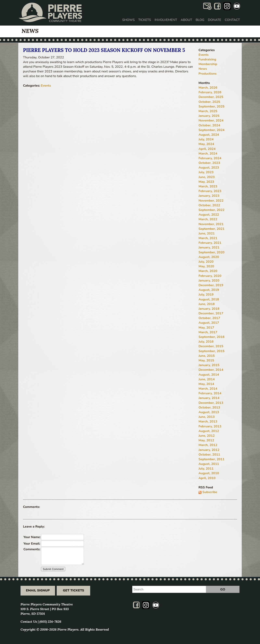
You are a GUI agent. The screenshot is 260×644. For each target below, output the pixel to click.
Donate (215, 20)
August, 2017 (209, 323)
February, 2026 (210, 92)
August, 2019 (209, 290)
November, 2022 (211, 201)
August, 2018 (209, 299)
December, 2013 (211, 403)
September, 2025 (211, 106)
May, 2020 (206, 266)
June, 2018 (207, 304)
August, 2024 (209, 135)
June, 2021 (207, 233)
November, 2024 (211, 120)
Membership (208, 64)
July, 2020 (206, 262)
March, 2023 (208, 186)
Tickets (145, 20)
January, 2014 (209, 398)
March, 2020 (208, 271)
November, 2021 (211, 224)
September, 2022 (211, 210)
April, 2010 (207, 478)
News (203, 69)
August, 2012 (209, 431)
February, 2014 (210, 393)
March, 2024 (208, 154)
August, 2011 (209, 464)
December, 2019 (211, 285)
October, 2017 (209, 318)
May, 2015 (206, 360)
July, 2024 (206, 139)
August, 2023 (209, 168)
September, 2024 (211, 130)
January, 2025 (209, 116)
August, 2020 (209, 257)
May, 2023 (206, 182)
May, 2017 (206, 328)
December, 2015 (211, 346)
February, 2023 (210, 191)
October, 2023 (209, 163)
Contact (232, 20)
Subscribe (210, 492)
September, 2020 (211, 252)
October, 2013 (209, 407)
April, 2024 (207, 149)
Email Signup (38, 590)
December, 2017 (211, 313)
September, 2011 (211, 459)
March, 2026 (208, 88)
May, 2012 (206, 440)
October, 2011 (209, 455)
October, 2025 (209, 102)
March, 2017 (208, 332)
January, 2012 (209, 450)
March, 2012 (208, 445)
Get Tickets (74, 590)
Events (46, 86)
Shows (128, 20)
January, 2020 (209, 281)
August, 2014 (209, 375)
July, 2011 (206, 469)
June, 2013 (207, 417)
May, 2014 (206, 384)
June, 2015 (207, 356)
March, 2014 (208, 389)
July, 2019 (206, 295)
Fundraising (207, 59)
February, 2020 (210, 276)
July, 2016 (206, 342)
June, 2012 (207, 436)
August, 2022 (209, 215)
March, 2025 (208, 111)
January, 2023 (209, 196)
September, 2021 (211, 229)
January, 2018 (209, 309)
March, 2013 (208, 421)
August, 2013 (209, 412)
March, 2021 (208, 238)
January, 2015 (209, 365)
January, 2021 (209, 247)
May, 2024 (206, 144)
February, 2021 (210, 243)
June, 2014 (207, 379)
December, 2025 (211, 97)
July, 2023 (206, 172)
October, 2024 (209, 125)
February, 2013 (210, 426)
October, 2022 (209, 205)
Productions (207, 74)
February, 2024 (210, 158)
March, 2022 (208, 219)
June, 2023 (207, 177)
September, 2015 (211, 351)
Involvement (166, 20)
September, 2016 (211, 337)
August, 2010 (209, 473)
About (186, 20)
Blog (200, 20)
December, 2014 (211, 370)
